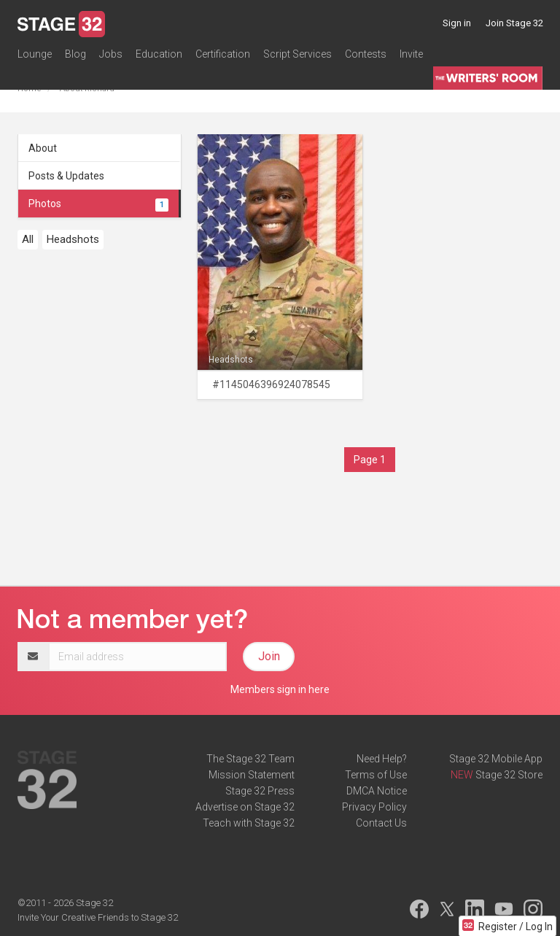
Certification (223, 54)
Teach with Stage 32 (249, 823)
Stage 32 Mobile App (496, 759)
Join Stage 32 (514, 23)
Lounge (35, 54)
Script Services (297, 54)
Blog (75, 54)
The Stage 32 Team (250, 759)
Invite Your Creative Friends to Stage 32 (98, 917)
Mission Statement (252, 775)
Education (159, 54)
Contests (366, 54)
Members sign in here (280, 689)
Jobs (111, 54)
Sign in (457, 23)
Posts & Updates (66, 176)
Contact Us (381, 823)
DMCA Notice (377, 791)
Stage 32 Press (260, 791)
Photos (98, 204)
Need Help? (382, 759)
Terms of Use (376, 775)
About (43, 148)
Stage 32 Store (509, 775)
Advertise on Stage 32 (245, 807)
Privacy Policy (374, 807)
